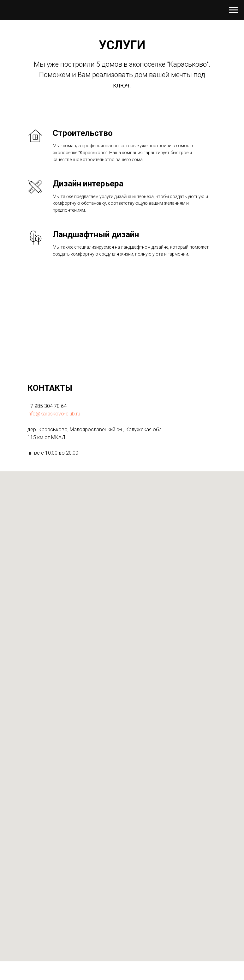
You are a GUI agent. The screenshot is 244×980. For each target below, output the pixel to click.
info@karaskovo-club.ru (54, 414)
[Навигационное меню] (233, 10)
